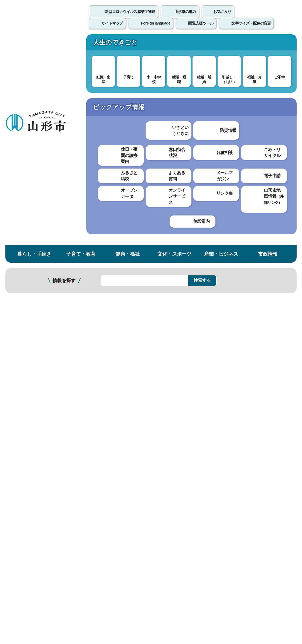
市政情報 (268, 44)
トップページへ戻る (284, 495)
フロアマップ (19, 593)
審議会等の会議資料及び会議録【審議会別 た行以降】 (133, 228)
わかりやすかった (99, 441)
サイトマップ (220, 512)
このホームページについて (30, 512)
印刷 (234, 156)
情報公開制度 (26, 133)
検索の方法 (242, 71)
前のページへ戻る (239, 495)
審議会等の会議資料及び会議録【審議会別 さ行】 (129, 219)
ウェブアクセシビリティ (168, 512)
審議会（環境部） (98, 325)
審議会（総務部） (98, 260)
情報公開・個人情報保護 (107, 91)
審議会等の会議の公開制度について (115, 168)
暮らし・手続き (34, 44)
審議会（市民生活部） (102, 306)
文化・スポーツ (174, 44)
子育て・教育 (81, 44)
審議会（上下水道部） (102, 297)
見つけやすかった (99, 459)
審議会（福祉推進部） (102, 334)
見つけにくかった (143, 459)
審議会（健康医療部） (102, 315)
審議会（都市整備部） (102, 380)
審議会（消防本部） (100, 398)
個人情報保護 (26, 144)
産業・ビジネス (221, 44)
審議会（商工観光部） (102, 352)
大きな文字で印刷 (272, 156)
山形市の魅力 (185, 18)
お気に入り (222, 18)
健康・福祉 (128, 44)
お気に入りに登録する (279, 104)
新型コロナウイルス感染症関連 (130, 18)
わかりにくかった (143, 441)
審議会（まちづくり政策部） (109, 370)
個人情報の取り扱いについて (100, 512)
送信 (183, 471)
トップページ (47, 91)
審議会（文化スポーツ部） (107, 288)
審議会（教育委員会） (102, 389)
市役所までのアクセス (65, 593)
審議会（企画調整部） (102, 279)
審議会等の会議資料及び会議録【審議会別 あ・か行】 (133, 210)
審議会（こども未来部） (105, 343)
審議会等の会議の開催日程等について (118, 177)
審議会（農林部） (98, 361)
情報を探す (64, 71)
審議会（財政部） (98, 270)
